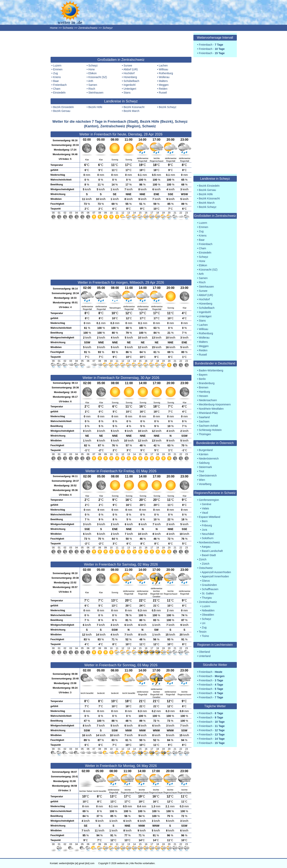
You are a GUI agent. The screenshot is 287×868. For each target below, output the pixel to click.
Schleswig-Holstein (210, 430)
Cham (57, 89)
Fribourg (207, 525)
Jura (204, 530)
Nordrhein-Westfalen (211, 409)
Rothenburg (166, 73)
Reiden (163, 89)
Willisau (163, 69)
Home (54, 28)
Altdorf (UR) (131, 69)
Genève (207, 504)
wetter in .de (70, 22)
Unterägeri (130, 89)
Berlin (202, 379)
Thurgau (207, 598)
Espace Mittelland (210, 517)
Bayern (203, 375)
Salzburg (204, 463)
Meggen (164, 85)
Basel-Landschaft (212, 551)
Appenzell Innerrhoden (215, 576)
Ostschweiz (206, 568)
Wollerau (164, 77)
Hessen (203, 396)
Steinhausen (96, 93)
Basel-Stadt (209, 555)
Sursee (128, 66)
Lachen (163, 66)
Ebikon (93, 73)
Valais (205, 508)
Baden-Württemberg (211, 370)
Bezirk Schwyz (168, 107)
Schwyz (93, 66)
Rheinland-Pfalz (208, 413)
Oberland (204, 652)
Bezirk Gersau (62, 111)
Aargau (206, 547)
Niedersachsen (208, 400)
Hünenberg (130, 77)
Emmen (58, 69)
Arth (91, 81)
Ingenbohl (130, 85)
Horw (92, 69)
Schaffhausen (210, 589)
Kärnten (204, 454)
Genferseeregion (209, 500)
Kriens (57, 77)
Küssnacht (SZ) (98, 77)
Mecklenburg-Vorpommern (215, 404)
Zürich (203, 559)
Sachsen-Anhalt (208, 426)
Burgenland (206, 450)
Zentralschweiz (88, 28)
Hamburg (204, 392)
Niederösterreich (209, 459)
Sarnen (93, 85)
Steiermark (205, 467)
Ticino (205, 636)
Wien (202, 480)
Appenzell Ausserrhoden (216, 572)
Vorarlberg (205, 484)
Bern (205, 521)
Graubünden (209, 585)
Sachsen (204, 421)
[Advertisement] (121, 43)
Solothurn (208, 538)
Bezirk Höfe (95, 107)
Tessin (203, 632)
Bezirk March (131, 111)
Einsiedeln (59, 93)
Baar (56, 81)
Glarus (206, 581)
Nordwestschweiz (209, 542)
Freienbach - (211, 45)
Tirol (201, 471)
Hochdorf (129, 73)
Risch (92, 89)
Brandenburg (207, 383)
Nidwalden (208, 610)
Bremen (204, 387)
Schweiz (68, 28)
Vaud (205, 513)
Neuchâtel (208, 534)
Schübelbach (131, 81)
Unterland (205, 656)
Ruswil (163, 93)
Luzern (57, 66)
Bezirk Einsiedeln (63, 107)
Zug (55, 73)
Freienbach (60, 85)
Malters (163, 81)
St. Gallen (208, 593)
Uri (204, 623)
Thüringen (205, 434)
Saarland (204, 417)
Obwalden (208, 615)
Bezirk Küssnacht (134, 107)
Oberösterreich (208, 476)
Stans (127, 93)
